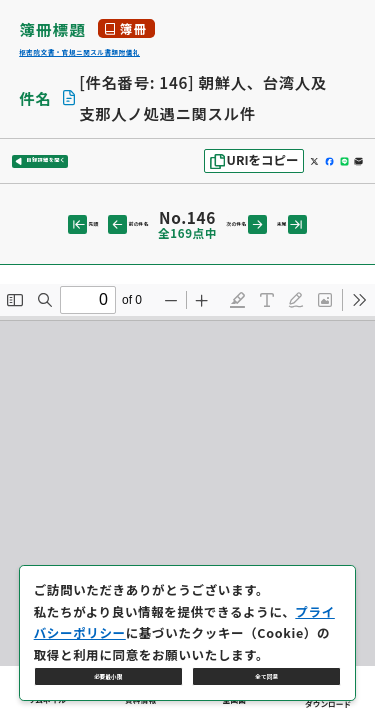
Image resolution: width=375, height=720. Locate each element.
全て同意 (267, 665)
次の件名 (261, 242)
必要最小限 (108, 665)
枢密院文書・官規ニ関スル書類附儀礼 (161, 58)
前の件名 (113, 242)
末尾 (328, 242)
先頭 (47, 242)
